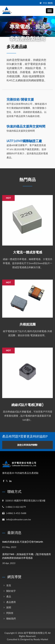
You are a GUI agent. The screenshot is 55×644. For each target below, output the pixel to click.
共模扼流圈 (28, 324)
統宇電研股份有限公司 (35, 633)
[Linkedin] (10, 481)
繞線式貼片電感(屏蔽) (27, 405)
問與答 (10, 613)
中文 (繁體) (48, 3)
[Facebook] (4, 481)
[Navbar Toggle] (50, 11)
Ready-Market (41, 639)
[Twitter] (7, 481)
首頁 (9, 585)
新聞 (9, 607)
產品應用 (11, 602)
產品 (9, 596)
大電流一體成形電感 (28, 252)
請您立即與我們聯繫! (27, 445)
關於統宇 (11, 591)
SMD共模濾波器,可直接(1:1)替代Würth (23, 542)
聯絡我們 (11, 618)
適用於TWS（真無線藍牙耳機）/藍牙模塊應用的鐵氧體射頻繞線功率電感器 (26, 556)
